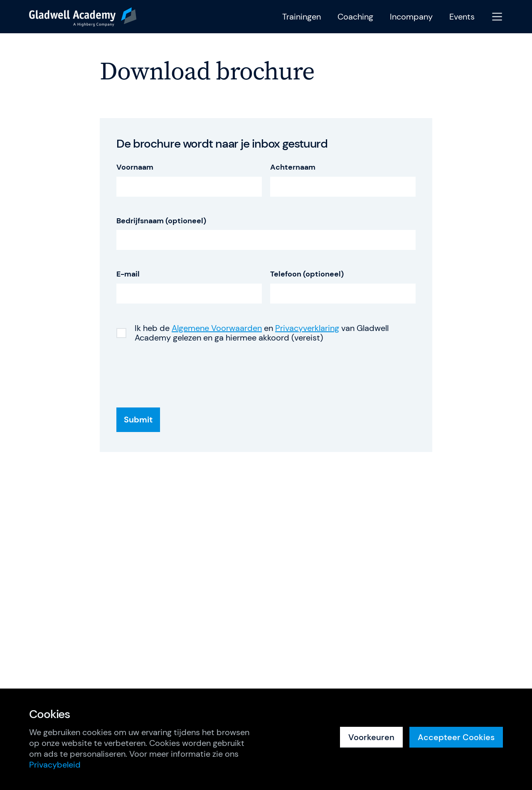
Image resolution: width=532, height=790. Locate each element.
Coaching (355, 17)
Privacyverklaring (307, 328)
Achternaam (293, 167)
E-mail (128, 274)
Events (462, 17)
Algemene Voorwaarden (217, 328)
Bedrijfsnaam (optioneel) (161, 221)
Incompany (411, 17)
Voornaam (135, 167)
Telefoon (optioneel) (307, 274)
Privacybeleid (55, 765)
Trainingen (302, 17)
